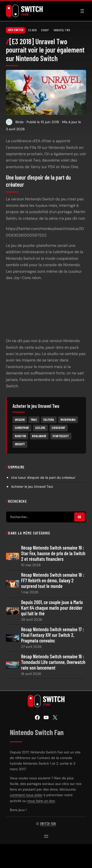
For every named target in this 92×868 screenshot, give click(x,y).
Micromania (68, 420)
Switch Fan (48, 824)
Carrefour (22, 428)
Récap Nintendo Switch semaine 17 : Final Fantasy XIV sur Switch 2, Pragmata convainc (53, 635)
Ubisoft (20, 444)
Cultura (49, 420)
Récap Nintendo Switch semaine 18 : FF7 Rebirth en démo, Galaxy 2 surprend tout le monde (53, 580)
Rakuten (20, 436)
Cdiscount (59, 428)
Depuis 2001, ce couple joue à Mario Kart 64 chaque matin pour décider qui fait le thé (52, 608)
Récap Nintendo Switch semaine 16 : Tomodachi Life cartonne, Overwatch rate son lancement (53, 662)
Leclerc (40, 428)
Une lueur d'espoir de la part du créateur (43, 477)
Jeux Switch (16, 30)
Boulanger (39, 436)
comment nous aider (26, 795)
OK (80, 517)
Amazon (20, 420)
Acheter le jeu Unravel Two (32, 487)
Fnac (34, 420)
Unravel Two (62, 30)
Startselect (61, 436)
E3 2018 (32, 30)
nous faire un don (41, 801)
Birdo (20, 122)
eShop (45, 30)
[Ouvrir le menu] (82, 11)
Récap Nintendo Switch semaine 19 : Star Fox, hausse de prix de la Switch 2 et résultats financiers (53, 553)
